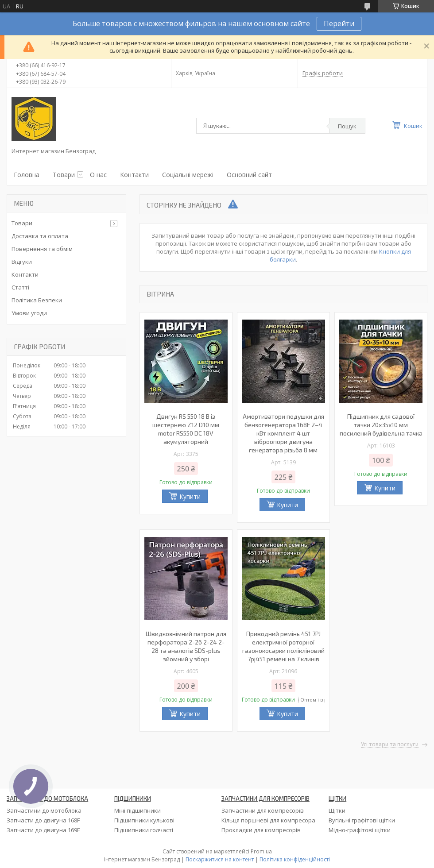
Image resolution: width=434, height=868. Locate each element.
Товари (64, 175)
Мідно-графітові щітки (360, 830)
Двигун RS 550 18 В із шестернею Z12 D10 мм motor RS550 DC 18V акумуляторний (186, 429)
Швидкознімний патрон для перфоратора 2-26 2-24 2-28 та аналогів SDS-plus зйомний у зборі (186, 646)
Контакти (134, 175)
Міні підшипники (138, 810)
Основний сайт (249, 175)
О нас (98, 175)
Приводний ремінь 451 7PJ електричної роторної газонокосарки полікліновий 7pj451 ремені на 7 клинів (283, 646)
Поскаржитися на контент (220, 859)
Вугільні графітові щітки (362, 820)
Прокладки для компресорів (261, 830)
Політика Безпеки (37, 300)
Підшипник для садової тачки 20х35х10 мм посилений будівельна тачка (381, 425)
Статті (20, 287)
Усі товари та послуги (390, 745)
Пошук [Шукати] (347, 126)
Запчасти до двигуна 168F (43, 820)
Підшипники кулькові (144, 820)
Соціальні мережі (188, 175)
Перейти (339, 23)
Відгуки (22, 262)
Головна (27, 175)
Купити (190, 496)
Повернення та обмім (42, 249)
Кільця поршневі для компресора (268, 820)
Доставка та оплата (40, 236)
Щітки (337, 810)
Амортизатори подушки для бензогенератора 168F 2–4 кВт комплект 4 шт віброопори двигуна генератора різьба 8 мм (283, 433)
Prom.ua (261, 851)
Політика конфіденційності (295, 859)
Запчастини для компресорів (263, 810)
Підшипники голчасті (144, 830)
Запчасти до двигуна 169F (43, 830)
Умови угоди (29, 313)
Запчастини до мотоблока (44, 810)
